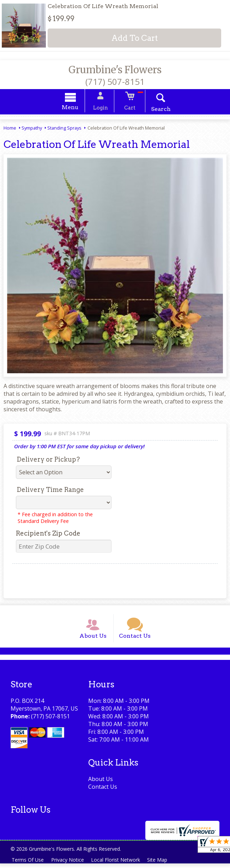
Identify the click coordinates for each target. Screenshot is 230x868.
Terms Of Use (28, 864)
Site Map (162, 864)
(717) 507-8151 (115, 82)
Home (10, 129)
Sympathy (32, 129)
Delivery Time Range (50, 491)
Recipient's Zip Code (48, 534)
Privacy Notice (69, 864)
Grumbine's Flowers (115, 70)
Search (157, 110)
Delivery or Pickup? (48, 460)
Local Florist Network (119, 864)
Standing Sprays (64, 129)
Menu (74, 108)
